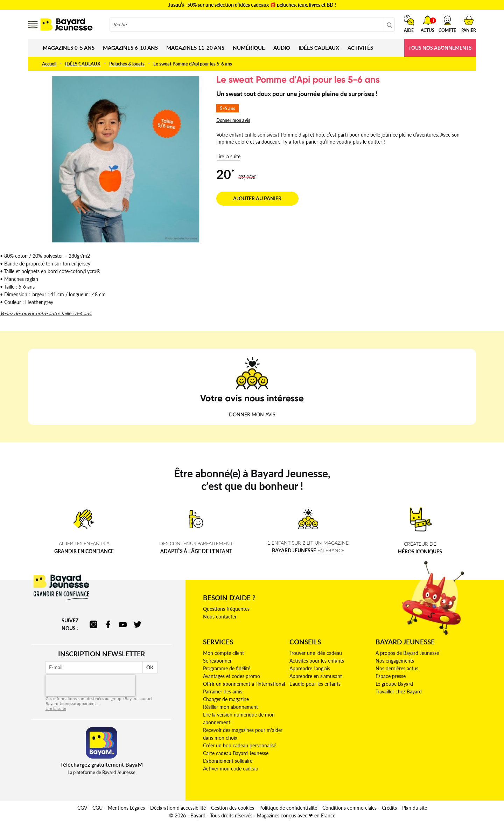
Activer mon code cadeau (231, 769)
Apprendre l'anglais (310, 668)
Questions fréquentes (226, 609)
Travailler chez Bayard (399, 691)
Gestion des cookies (233, 808)
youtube (123, 624)
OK (150, 667)
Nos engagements (395, 661)
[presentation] (90, 686)
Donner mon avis (233, 120)
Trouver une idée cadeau (316, 653)
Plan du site (415, 808)
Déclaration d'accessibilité (178, 808)
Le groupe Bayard (394, 684)
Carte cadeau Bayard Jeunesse (236, 753)
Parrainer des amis (223, 691)
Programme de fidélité (227, 668)
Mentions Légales (126, 808)
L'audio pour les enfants (315, 684)
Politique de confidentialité (288, 808)
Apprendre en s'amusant (316, 676)
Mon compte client (223, 653)
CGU (97, 808)
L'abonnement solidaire (228, 761)
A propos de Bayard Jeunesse (407, 653)
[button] (447, 24)
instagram (93, 624)
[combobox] (252, 25)
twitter (138, 624)
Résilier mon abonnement (230, 707)
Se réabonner (217, 661)
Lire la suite (228, 156)
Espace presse (391, 676)
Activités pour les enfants (317, 661)
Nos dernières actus (397, 668)
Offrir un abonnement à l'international (244, 684)
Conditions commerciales (349, 808)
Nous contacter (220, 617)
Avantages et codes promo (232, 676)
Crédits (389, 808)
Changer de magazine (226, 699)
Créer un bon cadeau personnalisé (240, 745)
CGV (82, 808)
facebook (108, 624)
